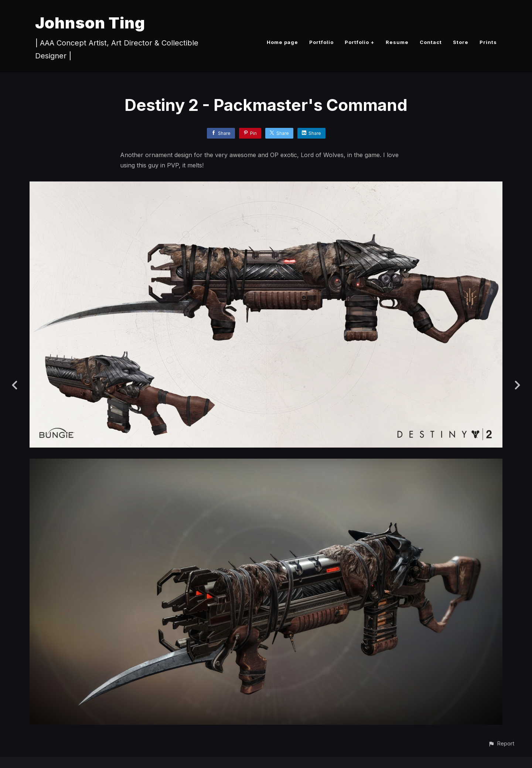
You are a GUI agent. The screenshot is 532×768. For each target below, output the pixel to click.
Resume (397, 42)
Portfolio (321, 42)
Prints (488, 42)
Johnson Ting (90, 23)
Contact (431, 42)
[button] (501, 743)
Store (461, 42)
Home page (282, 42)
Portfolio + (360, 42)
